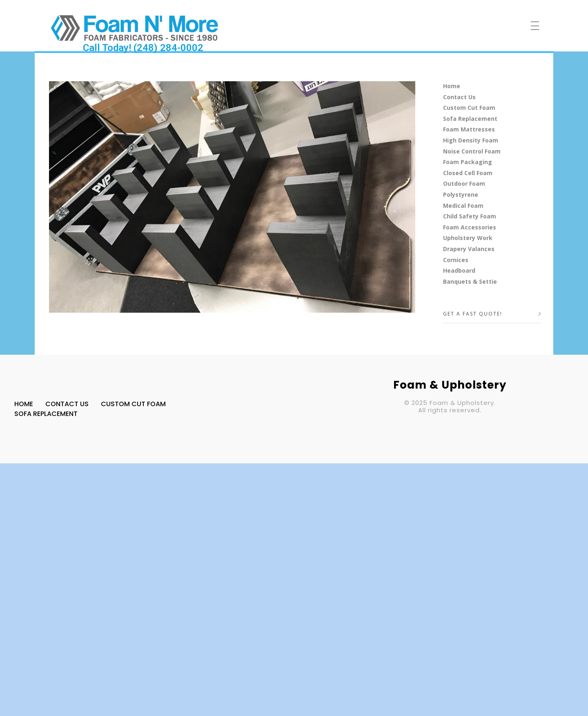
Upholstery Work (468, 238)
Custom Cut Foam (469, 108)
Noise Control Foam (472, 151)
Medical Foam (463, 206)
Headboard (459, 270)
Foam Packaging (468, 162)
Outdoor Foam (464, 183)
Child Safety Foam (470, 216)
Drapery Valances (469, 249)
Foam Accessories (470, 227)
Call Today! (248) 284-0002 (143, 48)
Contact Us (459, 97)
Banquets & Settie (470, 281)
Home (452, 86)
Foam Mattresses (469, 129)
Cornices (456, 260)
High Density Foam (471, 140)
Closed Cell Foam (468, 173)
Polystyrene (461, 195)
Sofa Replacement (470, 119)
